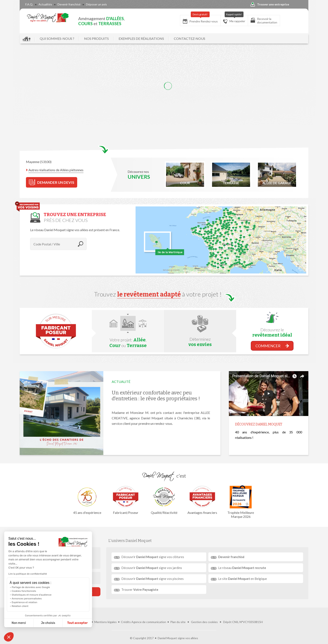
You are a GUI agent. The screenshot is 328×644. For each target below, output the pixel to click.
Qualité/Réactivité (164, 500)
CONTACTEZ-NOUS (190, 38)
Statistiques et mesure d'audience (32, 595)
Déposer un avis (96, 4)
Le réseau (242, 568)
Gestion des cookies (204, 622)
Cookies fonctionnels (24, 591)
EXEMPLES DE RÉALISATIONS (141, 38)
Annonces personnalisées (27, 599)
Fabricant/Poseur (126, 500)
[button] (9, 637)
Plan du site (178, 622)
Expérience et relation (24, 602)
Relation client (20, 606)
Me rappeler (234, 19)
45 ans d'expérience (87, 500)
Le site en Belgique (243, 579)
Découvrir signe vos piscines (152, 579)
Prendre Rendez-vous (200, 19)
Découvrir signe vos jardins (152, 568)
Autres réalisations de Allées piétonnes (56, 170)
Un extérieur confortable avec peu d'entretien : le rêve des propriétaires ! (156, 396)
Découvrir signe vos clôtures (153, 557)
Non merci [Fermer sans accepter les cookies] (19, 623)
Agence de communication (149, 622)
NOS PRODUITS (96, 38)
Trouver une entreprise (270, 5)
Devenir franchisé (69, 4)
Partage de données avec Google (31, 587)
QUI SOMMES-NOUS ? (57, 38)
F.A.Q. (29, 4)
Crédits (126, 622)
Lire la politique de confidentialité (28, 574)
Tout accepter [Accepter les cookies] (77, 623)
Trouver (140, 590)
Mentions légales (106, 622)
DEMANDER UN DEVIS (52, 182)
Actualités (45, 4)
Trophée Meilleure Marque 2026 (241, 502)
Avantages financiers (202, 500)
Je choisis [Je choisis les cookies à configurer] (48, 623)
